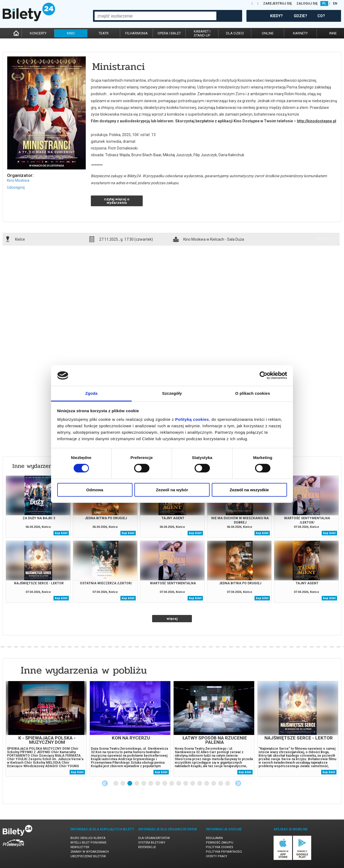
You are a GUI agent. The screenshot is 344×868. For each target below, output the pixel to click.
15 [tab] (214, 784)
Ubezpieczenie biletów (88, 856)
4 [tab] (137, 784)
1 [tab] (116, 784)
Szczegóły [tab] (172, 393)
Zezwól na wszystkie (249, 490)
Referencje (147, 847)
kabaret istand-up (202, 33)
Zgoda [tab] (91, 393)
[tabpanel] (46, 729)
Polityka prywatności (224, 852)
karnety (300, 33)
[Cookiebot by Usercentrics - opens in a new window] (264, 375)
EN (335, 3)
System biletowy (152, 843)
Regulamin (214, 838)
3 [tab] (130, 784)
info (323, 239)
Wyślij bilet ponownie (88, 843)
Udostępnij (16, 187)
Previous (105, 783)
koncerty (38, 33)
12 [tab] (193, 784)
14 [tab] (207, 784)
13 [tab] (200, 784)
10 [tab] (179, 784)
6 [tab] (151, 784)
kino (71, 33)
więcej (172, 619)
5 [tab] (144, 784)
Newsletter (80, 847)
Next (238, 783)
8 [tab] (165, 784)
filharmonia (137, 33)
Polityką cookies (192, 419)
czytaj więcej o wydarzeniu (117, 201)
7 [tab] (158, 784)
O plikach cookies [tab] (252, 393)
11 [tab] (186, 784)
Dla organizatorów (154, 838)
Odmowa (95, 490)
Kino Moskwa (18, 180)
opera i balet (169, 33)
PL (324, 3)
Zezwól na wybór (172, 490)
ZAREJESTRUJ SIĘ (277, 3)
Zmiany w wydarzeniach (90, 852)
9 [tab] (172, 784)
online (268, 33)
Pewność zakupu (220, 843)
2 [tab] (123, 784)
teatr (104, 33)
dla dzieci (235, 33)
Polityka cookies (220, 847)
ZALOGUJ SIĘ (307, 3)
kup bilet (61, 533)
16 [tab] (221, 784)
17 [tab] (228, 784)
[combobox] (155, 16)
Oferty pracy (217, 856)
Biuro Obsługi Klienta (88, 838)
